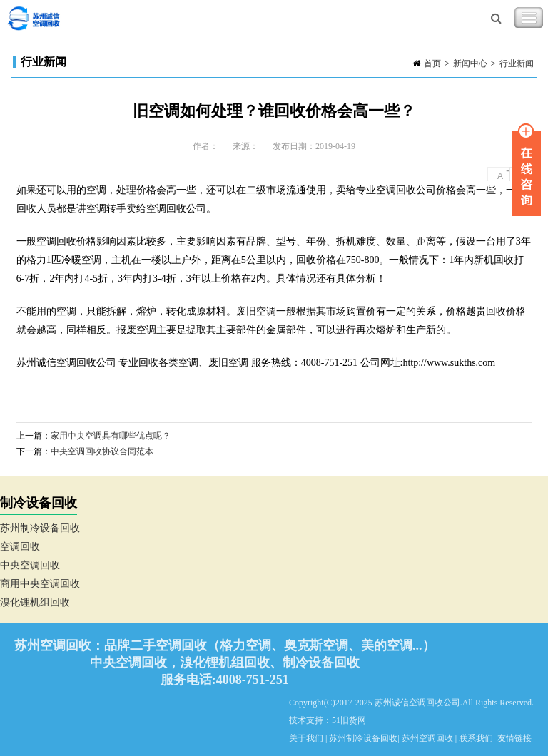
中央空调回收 (30, 565)
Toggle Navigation (529, 18)
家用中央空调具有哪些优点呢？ (111, 436)
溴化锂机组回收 (35, 602)
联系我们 (476, 738)
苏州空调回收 (427, 738)
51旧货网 (349, 720)
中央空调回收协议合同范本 (102, 451)
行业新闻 (517, 63)
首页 (432, 63)
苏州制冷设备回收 (40, 528)
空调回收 (20, 547)
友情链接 (514, 738)
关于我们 (306, 738)
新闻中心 (470, 63)
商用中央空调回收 (40, 584)
